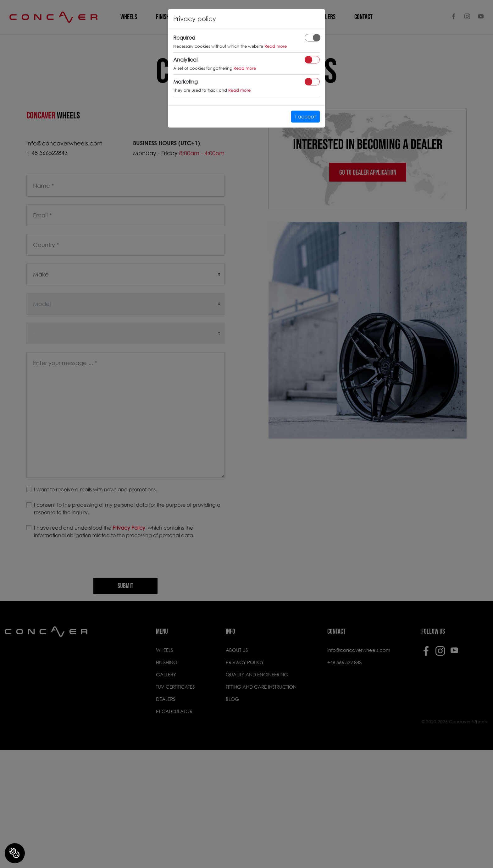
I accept (305, 116)
